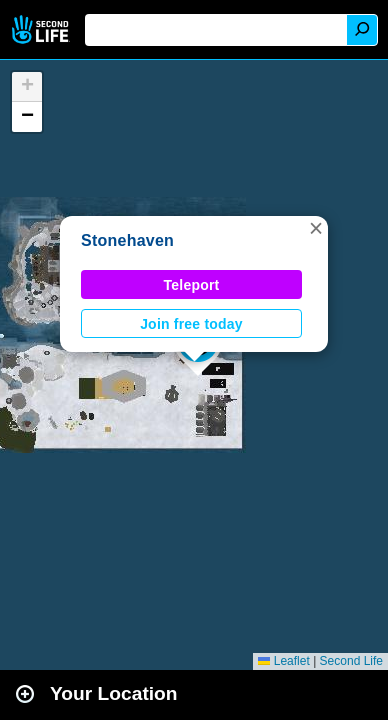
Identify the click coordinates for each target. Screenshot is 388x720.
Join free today (191, 324)
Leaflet (283, 661)
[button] (316, 228)
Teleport (192, 285)
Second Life (42, 29)
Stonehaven (127, 240)
